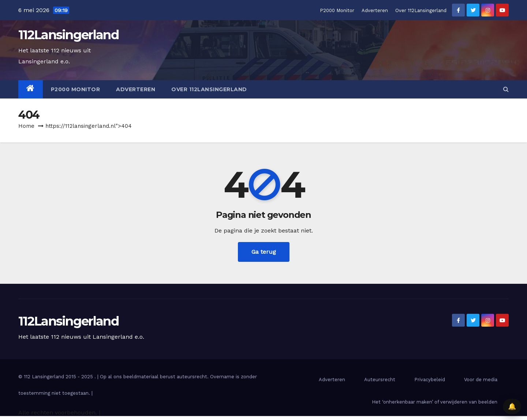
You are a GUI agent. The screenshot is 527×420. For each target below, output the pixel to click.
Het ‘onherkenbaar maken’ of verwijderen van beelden (435, 402)
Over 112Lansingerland (421, 10)
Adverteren (375, 10)
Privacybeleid (430, 380)
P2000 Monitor (337, 10)
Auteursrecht (380, 380)
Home (26, 126)
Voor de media (481, 380)
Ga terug (264, 252)
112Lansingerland (68, 35)
